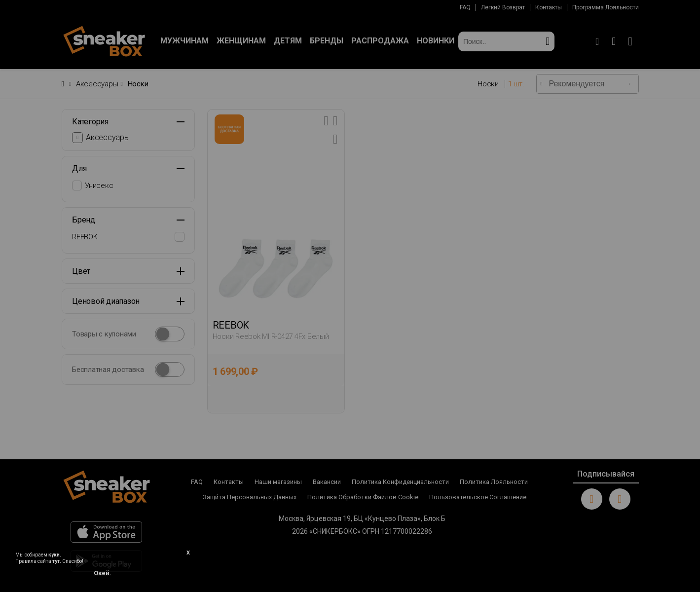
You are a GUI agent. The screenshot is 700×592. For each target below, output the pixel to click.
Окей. (103, 573)
